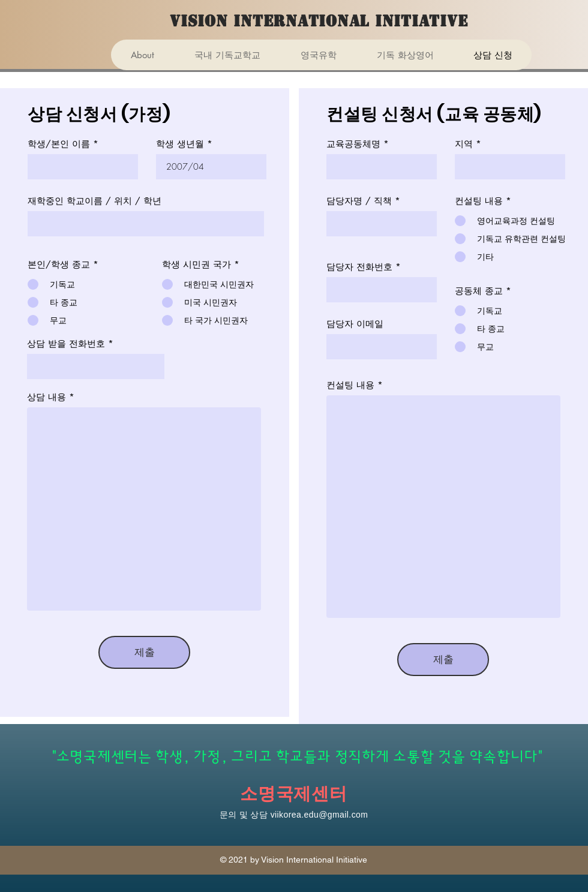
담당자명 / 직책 (359, 201)
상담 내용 (46, 397)
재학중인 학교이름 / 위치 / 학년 (94, 201)
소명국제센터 (294, 794)
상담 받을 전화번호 (66, 343)
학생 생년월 (180, 144)
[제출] (144, 652)
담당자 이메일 (355, 324)
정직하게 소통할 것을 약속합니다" (439, 757)
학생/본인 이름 (59, 144)
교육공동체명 (353, 144)
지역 (464, 144)
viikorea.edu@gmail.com (319, 815)
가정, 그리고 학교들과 (264, 757)
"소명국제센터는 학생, (123, 757)
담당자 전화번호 (359, 267)
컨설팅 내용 (350, 385)
